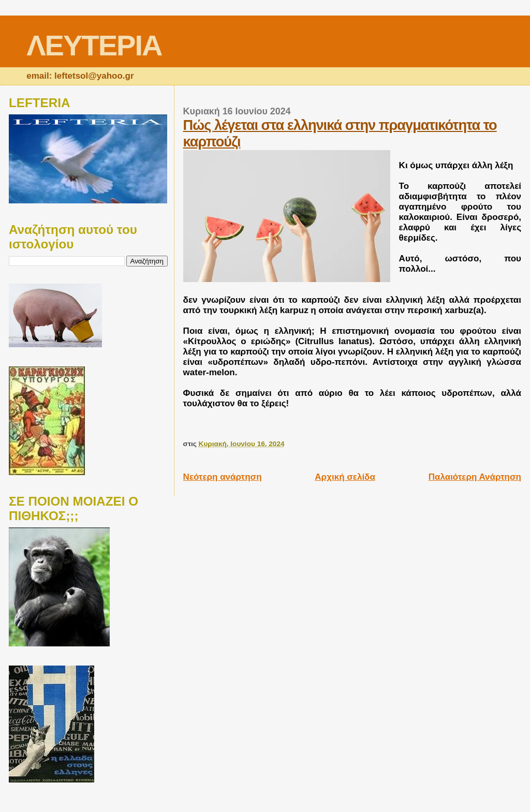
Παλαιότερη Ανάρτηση (475, 477)
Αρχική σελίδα (345, 477)
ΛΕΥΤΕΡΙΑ (94, 45)
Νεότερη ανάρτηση (223, 477)
